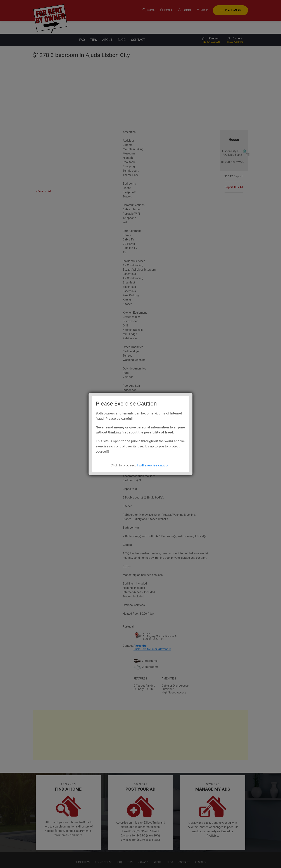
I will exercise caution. (154, 465)
